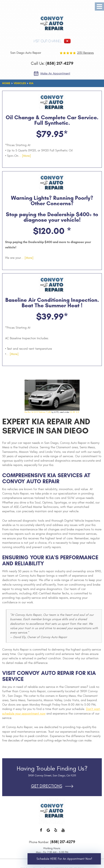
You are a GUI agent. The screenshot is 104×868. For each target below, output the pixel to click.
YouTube (63, 832)
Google (48, 832)
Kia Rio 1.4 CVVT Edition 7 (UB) (38, 412)
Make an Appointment (55, 74)
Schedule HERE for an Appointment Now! (64, 859)
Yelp (56, 832)
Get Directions (47, 786)
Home (6, 83)
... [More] (25, 156)
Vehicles (20, 83)
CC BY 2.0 (74, 412)
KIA (31, 83)
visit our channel (48, 41)
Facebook (41, 832)
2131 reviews (85, 53)
